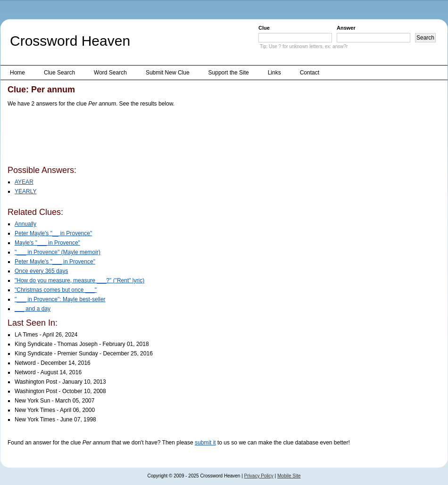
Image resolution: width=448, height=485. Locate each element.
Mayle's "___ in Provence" (47, 243)
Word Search (110, 73)
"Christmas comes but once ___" (56, 290)
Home (17, 73)
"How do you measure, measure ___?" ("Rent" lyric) (79, 280)
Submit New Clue (168, 73)
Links (274, 73)
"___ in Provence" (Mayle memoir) (58, 252)
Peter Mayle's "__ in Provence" (53, 233)
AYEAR (24, 182)
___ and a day (33, 309)
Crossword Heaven (70, 41)
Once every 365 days (41, 271)
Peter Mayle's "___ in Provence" (55, 262)
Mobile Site (289, 476)
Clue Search (59, 73)
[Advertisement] (179, 138)
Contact (310, 73)
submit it (205, 443)
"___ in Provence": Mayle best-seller (60, 299)
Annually (25, 224)
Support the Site (229, 73)
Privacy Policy (259, 476)
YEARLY (25, 191)
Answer (346, 28)
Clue (264, 28)
